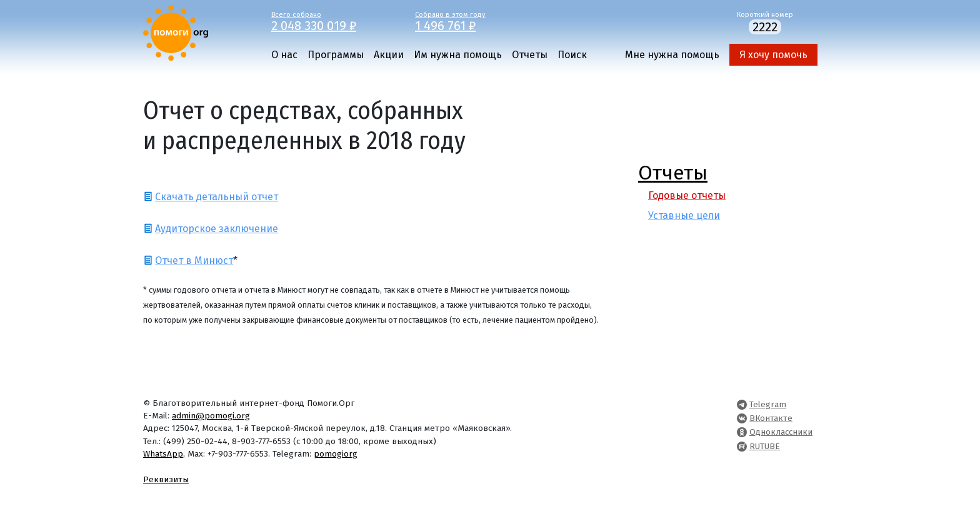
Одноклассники (781, 432)
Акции (389, 55)
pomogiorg (336, 454)
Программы (336, 55)
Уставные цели (684, 215)
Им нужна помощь (458, 55)
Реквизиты (166, 479)
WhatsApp (163, 454)
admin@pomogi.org (211, 416)
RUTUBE (765, 446)
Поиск (572, 55)
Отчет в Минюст (194, 261)
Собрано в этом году (477, 21)
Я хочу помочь (773, 55)
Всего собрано (334, 21)
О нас (284, 55)
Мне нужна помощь (672, 55)
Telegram (768, 404)
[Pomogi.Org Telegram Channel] (742, 404)
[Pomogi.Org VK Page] (742, 418)
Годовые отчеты (687, 195)
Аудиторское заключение (217, 229)
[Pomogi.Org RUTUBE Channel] (742, 446)
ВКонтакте (771, 418)
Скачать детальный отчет (217, 197)
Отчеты (530, 55)
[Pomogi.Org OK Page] (742, 432)
